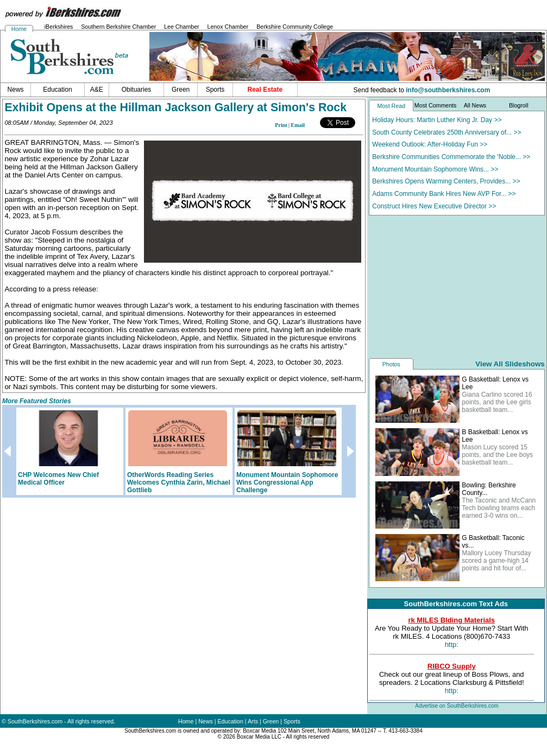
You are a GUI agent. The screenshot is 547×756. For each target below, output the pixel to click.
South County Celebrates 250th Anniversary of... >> (447, 132)
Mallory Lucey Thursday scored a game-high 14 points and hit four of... (496, 561)
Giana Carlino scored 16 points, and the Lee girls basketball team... (497, 402)
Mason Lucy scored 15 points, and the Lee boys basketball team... (497, 455)
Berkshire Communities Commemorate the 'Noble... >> (451, 157)
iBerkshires (59, 27)
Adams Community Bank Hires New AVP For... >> (444, 194)
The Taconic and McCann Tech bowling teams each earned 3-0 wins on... (499, 508)
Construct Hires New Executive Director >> (434, 206)
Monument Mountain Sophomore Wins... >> (435, 169)
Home (19, 29)
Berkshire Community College (295, 27)
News (206, 721)
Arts (253, 721)
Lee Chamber (182, 27)
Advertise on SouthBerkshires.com (457, 706)
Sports (292, 721)
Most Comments (436, 105)
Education (231, 721)
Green (271, 721)
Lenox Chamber (228, 27)
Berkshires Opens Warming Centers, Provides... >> (446, 181)
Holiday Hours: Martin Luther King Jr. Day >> (437, 120)
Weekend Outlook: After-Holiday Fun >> (430, 144)
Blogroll (519, 105)
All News (475, 105)
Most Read (392, 106)
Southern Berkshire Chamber (118, 27)
